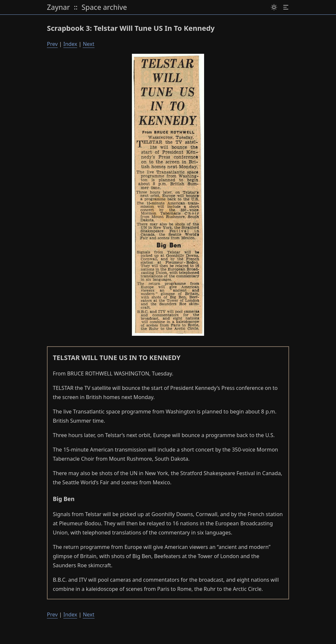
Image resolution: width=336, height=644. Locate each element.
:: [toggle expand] (76, 7)
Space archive (104, 7)
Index (70, 44)
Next (88, 44)
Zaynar (58, 7)
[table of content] (286, 8)
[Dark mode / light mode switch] (274, 8)
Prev (52, 44)
